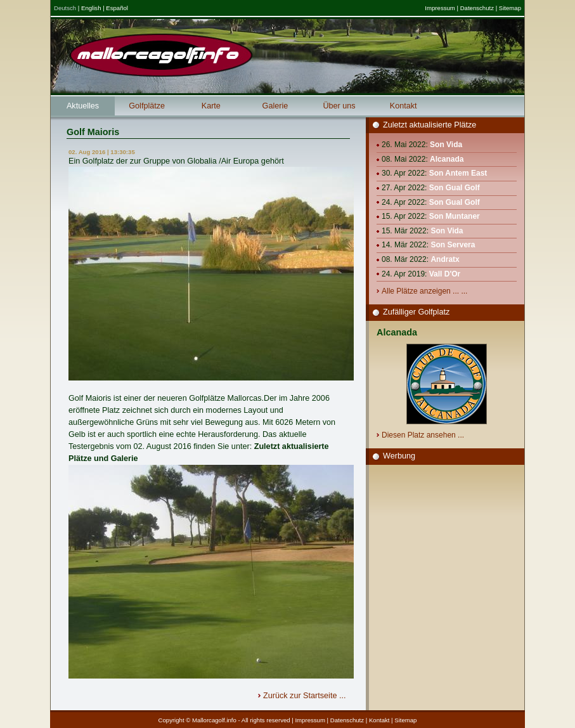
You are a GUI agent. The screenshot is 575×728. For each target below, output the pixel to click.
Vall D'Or (445, 274)
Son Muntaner (455, 216)
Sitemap (510, 8)
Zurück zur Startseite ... (306, 696)
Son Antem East (458, 173)
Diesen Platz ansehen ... (424, 435)
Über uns (339, 106)
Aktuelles (83, 106)
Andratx (445, 259)
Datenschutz (477, 8)
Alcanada (447, 159)
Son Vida (446, 145)
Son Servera (453, 245)
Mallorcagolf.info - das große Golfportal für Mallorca (161, 55)
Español (117, 8)
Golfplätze (147, 106)
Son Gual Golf (455, 188)
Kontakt (404, 106)
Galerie (275, 106)
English (91, 8)
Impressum (440, 8)
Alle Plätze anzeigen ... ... (426, 291)
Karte (211, 106)
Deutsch (65, 8)
